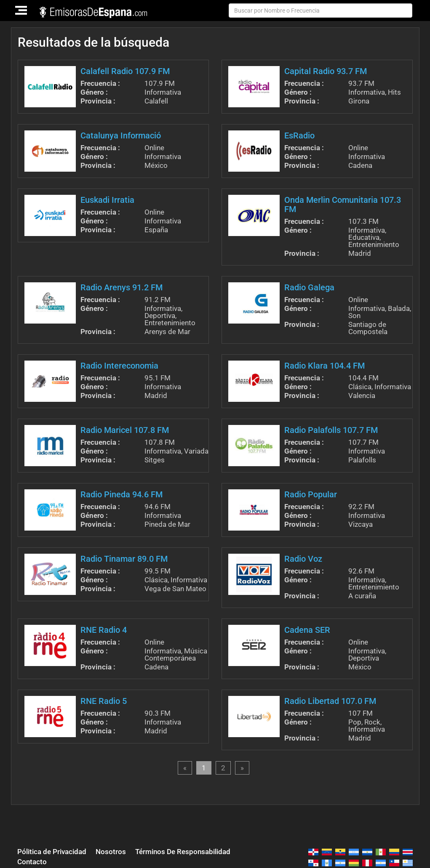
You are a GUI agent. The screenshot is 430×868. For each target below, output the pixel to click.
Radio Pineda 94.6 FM (122, 494)
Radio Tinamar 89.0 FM (124, 559)
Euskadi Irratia (107, 200)
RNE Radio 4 (104, 630)
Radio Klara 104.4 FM (325, 366)
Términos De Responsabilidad (183, 852)
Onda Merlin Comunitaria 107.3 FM (343, 204)
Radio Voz (303, 559)
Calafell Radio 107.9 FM (125, 71)
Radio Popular (311, 494)
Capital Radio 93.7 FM (326, 71)
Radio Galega (309, 287)
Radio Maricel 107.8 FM (125, 430)
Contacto (32, 862)
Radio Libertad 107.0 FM (330, 701)
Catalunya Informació (121, 135)
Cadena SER (307, 630)
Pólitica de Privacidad (52, 852)
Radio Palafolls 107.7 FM (331, 430)
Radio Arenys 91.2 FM (122, 287)
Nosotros (111, 852)
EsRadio (299, 135)
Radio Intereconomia (119, 366)
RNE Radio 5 (104, 701)
